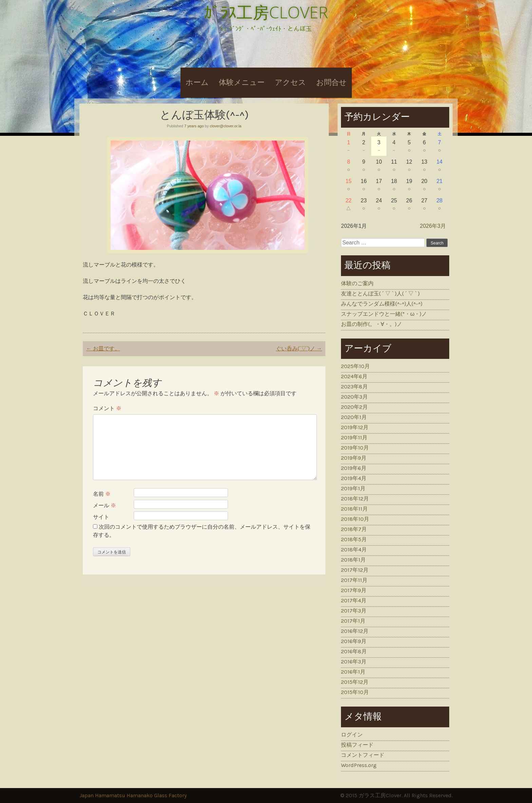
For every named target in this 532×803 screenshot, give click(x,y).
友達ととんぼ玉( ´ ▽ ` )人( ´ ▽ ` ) (380, 294)
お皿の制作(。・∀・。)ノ (372, 324)
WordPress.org (359, 765)
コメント (107, 408)
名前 (102, 494)
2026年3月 (433, 226)
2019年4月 (354, 478)
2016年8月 (354, 651)
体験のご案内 (357, 283)
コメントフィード (363, 755)
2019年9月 (354, 458)
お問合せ (331, 83)
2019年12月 (355, 427)
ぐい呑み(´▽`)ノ (299, 349)
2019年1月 (353, 488)
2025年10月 (355, 366)
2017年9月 (354, 590)
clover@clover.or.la (225, 126)
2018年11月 (354, 509)
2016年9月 (354, 641)
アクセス (290, 83)
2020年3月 (354, 397)
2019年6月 (354, 468)
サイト (101, 517)
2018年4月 (354, 550)
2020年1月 (354, 417)
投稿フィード (357, 745)
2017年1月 (353, 621)
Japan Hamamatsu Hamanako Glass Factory (133, 795)
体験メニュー (242, 83)
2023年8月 (354, 387)
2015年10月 (355, 692)
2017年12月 (355, 570)
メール (104, 505)
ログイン (352, 735)
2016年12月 (355, 631)
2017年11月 (354, 580)
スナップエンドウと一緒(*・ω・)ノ (384, 314)
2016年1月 (353, 672)
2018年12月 (355, 499)
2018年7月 (354, 529)
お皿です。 (103, 349)
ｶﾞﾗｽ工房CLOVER (266, 12)
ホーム (197, 83)
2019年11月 (354, 437)
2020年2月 (354, 407)
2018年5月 (354, 539)
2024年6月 (354, 376)
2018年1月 (353, 560)
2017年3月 (354, 611)
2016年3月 (354, 662)
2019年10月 (355, 448)
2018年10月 (355, 519)
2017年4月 (354, 600)
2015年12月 (355, 682)
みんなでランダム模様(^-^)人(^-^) (382, 304)
